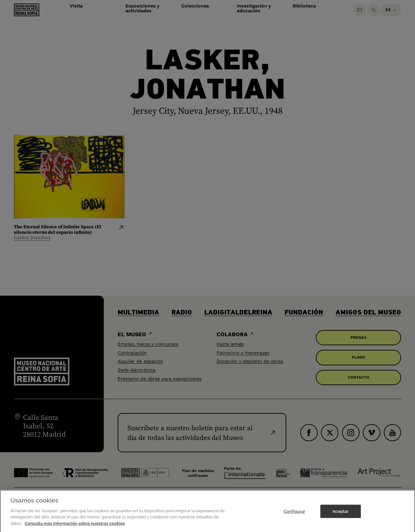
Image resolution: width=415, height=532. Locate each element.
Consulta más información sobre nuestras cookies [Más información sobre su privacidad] (75, 526)
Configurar (295, 514)
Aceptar (340, 514)
